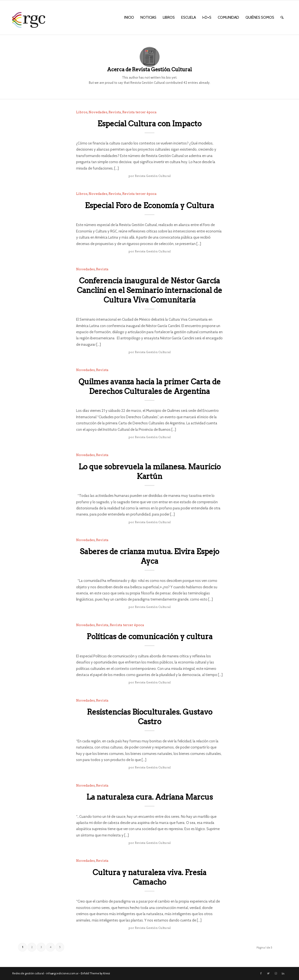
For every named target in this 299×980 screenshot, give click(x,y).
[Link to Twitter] (268, 973)
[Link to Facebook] (261, 973)
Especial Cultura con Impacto (149, 124)
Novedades (98, 112)
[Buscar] (282, 17)
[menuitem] (129, 17)
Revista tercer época (139, 112)
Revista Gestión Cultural (153, 176)
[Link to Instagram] (276, 973)
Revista (115, 112)
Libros (82, 112)
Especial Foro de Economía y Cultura (149, 205)
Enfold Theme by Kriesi (95, 973)
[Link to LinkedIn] (283, 973)
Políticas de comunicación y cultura (150, 636)
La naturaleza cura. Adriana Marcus (150, 797)
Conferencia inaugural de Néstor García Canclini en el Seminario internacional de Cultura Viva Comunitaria (149, 290)
